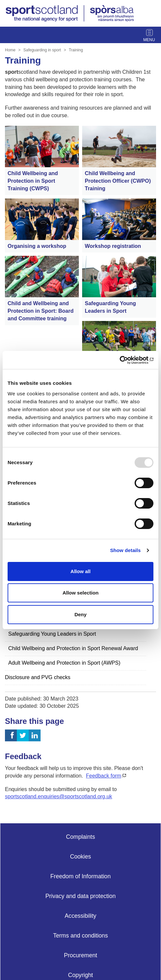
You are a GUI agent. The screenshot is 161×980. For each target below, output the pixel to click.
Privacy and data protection (80, 896)
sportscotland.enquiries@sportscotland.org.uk (59, 796)
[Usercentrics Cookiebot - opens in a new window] (125, 360)
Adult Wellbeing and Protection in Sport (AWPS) (64, 663)
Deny (81, 614)
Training (76, 50)
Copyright (80, 975)
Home (10, 50)
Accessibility (80, 916)
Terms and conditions (80, 936)
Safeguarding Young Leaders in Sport (52, 634)
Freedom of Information (81, 876)
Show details (126, 550)
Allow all (81, 571)
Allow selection (80, 593)
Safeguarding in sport (42, 50)
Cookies (80, 857)
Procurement (81, 955)
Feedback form (103, 776)
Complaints (80, 837)
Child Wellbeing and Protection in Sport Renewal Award (73, 648)
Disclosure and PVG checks (38, 677)
